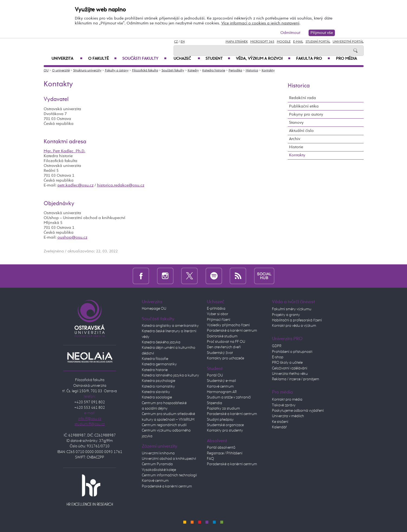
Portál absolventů (221, 448)
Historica (252, 71)
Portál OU (215, 375)
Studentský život (220, 353)
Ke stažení (280, 422)
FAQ (210, 459)
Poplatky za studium (223, 408)
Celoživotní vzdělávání (290, 368)
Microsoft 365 (262, 42)
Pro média (346, 59)
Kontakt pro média (287, 400)
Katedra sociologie (157, 397)
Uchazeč (187, 59)
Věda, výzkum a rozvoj (263, 59)
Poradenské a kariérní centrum (167, 486)
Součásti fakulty (144, 59)
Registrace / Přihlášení (225, 453)
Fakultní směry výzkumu (292, 309)
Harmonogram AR (222, 392)
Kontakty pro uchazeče (225, 358)
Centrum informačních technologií (169, 475)
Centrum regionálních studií (164, 425)
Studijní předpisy (220, 420)
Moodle (284, 42)
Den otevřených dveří (224, 347)
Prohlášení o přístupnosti (292, 352)
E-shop (278, 357)
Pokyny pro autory (306, 114)
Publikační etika (304, 106)
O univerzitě (61, 71)
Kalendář (279, 427)
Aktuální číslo (301, 131)
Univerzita (67, 59)
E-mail (298, 42)
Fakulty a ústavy (117, 71)
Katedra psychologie (158, 381)
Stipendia (214, 403)
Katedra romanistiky (158, 387)
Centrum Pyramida (157, 464)
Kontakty (268, 71)
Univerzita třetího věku (290, 374)
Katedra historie (214, 71)
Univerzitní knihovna (158, 453)
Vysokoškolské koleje (159, 470)
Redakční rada (302, 98)
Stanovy (296, 123)
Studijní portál (318, 42)
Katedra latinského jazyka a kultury (170, 375)
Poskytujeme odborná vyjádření (298, 411)
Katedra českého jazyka (161, 342)
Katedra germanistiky (159, 364)
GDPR (277, 346)
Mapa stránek (237, 42)
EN (183, 42)
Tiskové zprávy (284, 405)
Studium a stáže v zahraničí (229, 397)
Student (218, 59)
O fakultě (102, 59)
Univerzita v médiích (288, 416)
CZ (176, 42)
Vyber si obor (218, 314)
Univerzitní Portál (348, 42)
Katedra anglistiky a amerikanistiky (170, 326)
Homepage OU (154, 309)
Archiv (295, 139)
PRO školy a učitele (287, 363)
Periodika (235, 71)
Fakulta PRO (313, 59)
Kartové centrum (155, 481)
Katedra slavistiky (156, 392)
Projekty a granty (286, 315)
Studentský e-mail (221, 381)
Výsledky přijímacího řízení (228, 325)
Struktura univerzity (87, 71)
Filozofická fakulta (145, 71)
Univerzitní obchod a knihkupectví (169, 459)
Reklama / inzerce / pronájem (296, 379)
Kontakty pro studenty (225, 430)
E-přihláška (216, 309)
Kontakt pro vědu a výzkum (294, 326)
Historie (296, 147)
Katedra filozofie (155, 359)
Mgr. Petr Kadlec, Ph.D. (65, 151)
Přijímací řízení (219, 320)
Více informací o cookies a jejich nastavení (260, 23)
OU (46, 71)
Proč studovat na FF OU (226, 342)
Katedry (193, 71)
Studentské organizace (225, 425)
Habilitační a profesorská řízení (297, 320)
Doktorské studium (222, 336)
